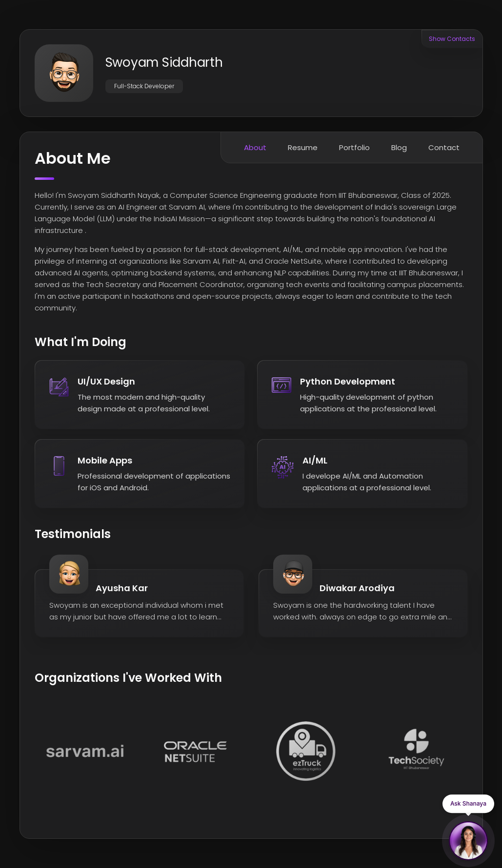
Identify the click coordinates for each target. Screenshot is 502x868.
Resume (303, 147)
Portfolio (354, 147)
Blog (399, 147)
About (255, 147)
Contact (444, 147)
